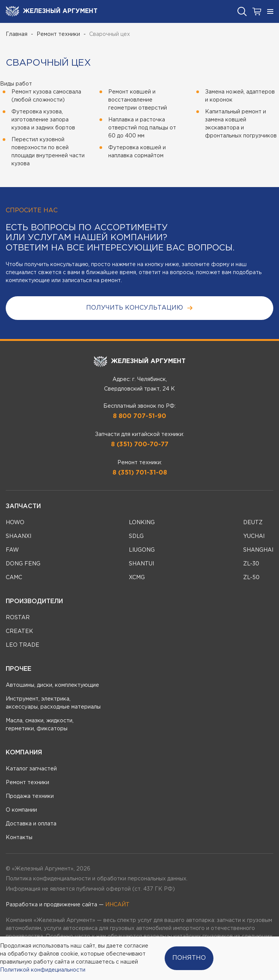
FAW (12, 550)
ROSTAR (18, 618)
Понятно (189, 958)
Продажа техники (30, 796)
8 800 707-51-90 (139, 416)
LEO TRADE (22, 645)
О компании (21, 810)
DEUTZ (253, 523)
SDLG (136, 536)
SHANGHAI (258, 550)
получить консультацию (140, 308)
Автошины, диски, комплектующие (52, 685)
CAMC (14, 578)
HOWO (15, 523)
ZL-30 (251, 564)
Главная (17, 34)
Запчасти (23, 506)
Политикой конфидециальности (43, 970)
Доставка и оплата (31, 824)
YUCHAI (254, 536)
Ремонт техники (58, 34)
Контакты (19, 838)
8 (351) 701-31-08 (140, 473)
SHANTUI (141, 564)
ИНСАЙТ (117, 905)
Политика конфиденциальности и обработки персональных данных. (97, 879)
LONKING (142, 523)
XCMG (137, 578)
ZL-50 (251, 578)
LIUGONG (142, 550)
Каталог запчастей (31, 769)
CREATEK (19, 631)
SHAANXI (18, 536)
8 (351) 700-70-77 (140, 445)
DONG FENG (23, 564)
